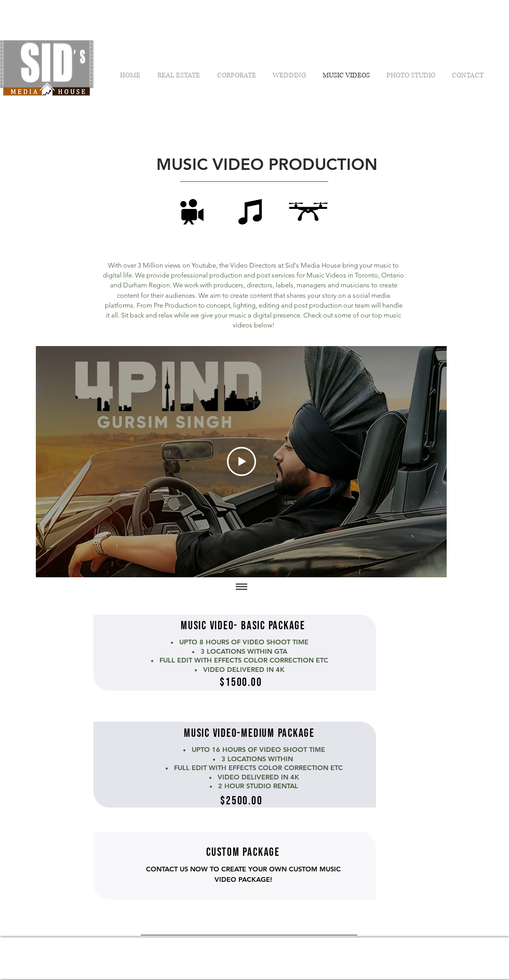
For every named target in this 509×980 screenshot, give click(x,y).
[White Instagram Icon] (475, 972)
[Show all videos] (242, 588)
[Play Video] (242, 462)
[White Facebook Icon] (448, 972)
